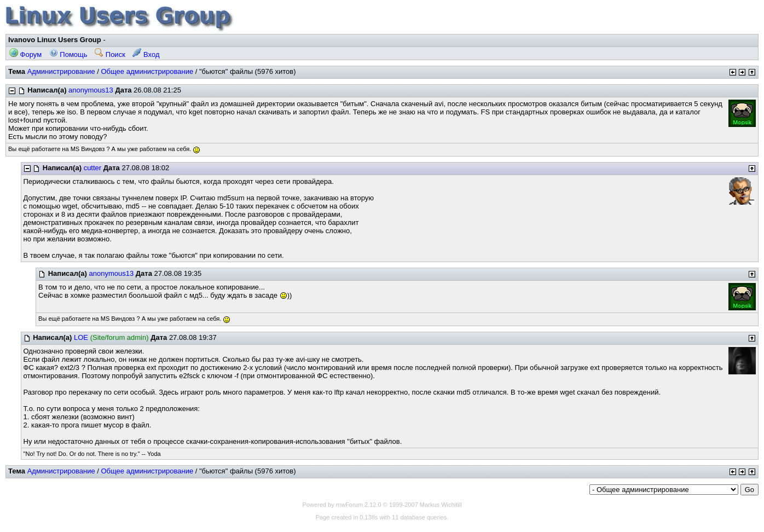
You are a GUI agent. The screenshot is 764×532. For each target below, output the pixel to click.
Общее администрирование (147, 71)
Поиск (110, 54)
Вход (146, 54)
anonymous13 (91, 90)
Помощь (68, 54)
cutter (93, 168)
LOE (81, 337)
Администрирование (61, 71)
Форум (25, 54)
